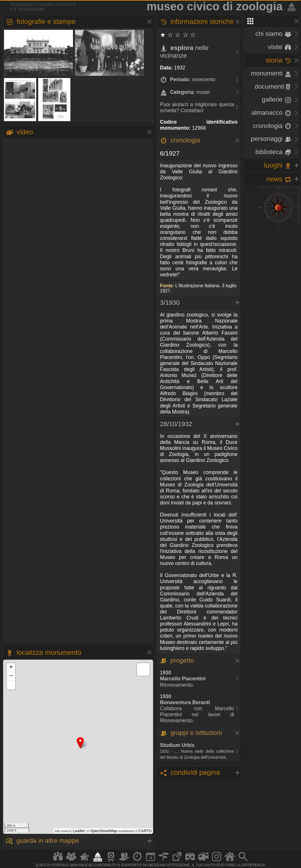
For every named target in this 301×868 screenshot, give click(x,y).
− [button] (11, 676)
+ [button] (11, 667)
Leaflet (79, 831)
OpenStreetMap (104, 831)
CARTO (145, 831)
